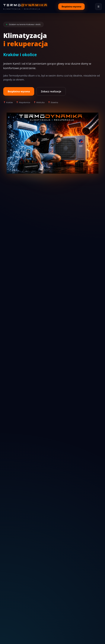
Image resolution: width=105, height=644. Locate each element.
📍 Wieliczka (39, 102)
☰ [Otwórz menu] (98, 7)
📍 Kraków (8, 102)
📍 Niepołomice (23, 102)
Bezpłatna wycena (71, 7)
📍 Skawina (53, 102)
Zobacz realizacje (51, 91)
